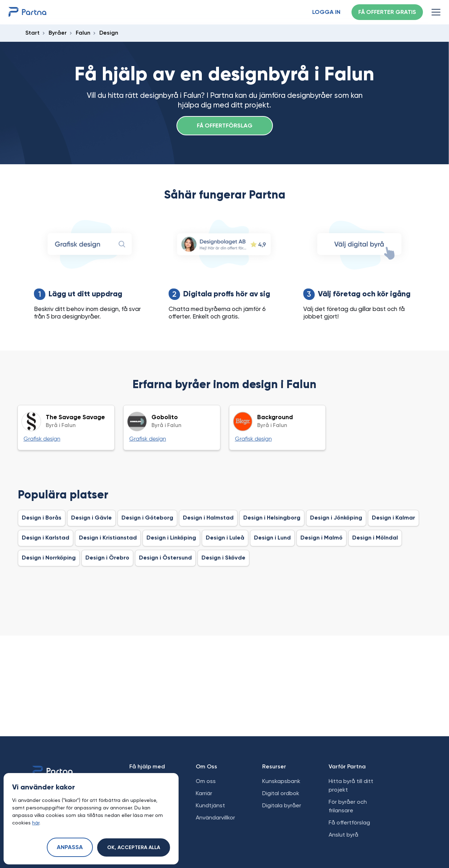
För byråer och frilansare (348, 806)
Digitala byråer (282, 805)
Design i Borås (42, 518)
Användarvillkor (215, 817)
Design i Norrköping (49, 558)
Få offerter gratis (387, 12)
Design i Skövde (223, 558)
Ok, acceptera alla (134, 848)
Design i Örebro (107, 558)
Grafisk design (42, 439)
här (36, 823)
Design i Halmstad (208, 518)
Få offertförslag (225, 126)
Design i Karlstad (46, 538)
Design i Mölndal (375, 538)
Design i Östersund (165, 558)
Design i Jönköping (336, 518)
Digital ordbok (281, 793)
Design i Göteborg (147, 518)
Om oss (206, 781)
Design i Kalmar (393, 518)
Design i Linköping (171, 538)
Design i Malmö (321, 538)
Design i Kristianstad (108, 538)
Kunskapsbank (281, 781)
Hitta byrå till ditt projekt (351, 785)
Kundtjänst (210, 805)
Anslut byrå (343, 835)
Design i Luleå (225, 538)
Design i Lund (272, 538)
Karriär (204, 793)
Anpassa (70, 848)
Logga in (326, 12)
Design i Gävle (91, 518)
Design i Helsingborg (272, 518)
